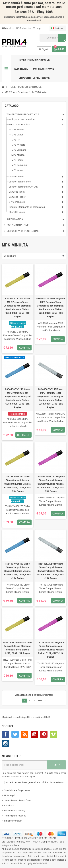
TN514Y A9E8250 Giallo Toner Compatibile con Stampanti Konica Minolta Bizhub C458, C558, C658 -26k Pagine (17, 484)
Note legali (10, 795)
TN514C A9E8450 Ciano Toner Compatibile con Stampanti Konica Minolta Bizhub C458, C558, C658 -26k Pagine (17, 571)
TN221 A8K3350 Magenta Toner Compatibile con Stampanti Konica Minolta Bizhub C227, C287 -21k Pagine (51, 650)
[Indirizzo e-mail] (24, 765)
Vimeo (53, 734)
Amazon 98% (24, 12)
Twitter (15, 734)
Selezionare (10, 256)
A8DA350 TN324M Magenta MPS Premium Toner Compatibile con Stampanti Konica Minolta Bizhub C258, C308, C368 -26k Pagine (51, 308)
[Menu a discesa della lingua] (58, 28)
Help (37, 28)
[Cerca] (53, 38)
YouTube (34, 734)
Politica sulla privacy (15, 811)
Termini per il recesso (15, 816)
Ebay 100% (45, 12)
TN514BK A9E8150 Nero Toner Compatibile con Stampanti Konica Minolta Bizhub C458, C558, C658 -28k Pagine (51, 571)
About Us (8, 28)
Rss (25, 734)
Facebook (5, 734)
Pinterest (44, 734)
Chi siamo (9, 806)
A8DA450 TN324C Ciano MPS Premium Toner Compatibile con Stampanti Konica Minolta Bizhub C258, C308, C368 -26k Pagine (17, 398)
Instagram (5, 743)
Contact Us (24, 28)
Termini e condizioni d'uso (17, 800)
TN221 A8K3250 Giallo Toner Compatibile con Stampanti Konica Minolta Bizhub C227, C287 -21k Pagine (17, 648)
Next (42, 700)
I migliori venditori (13, 821)
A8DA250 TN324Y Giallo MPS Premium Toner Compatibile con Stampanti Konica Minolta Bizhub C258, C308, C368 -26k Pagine (17, 308)
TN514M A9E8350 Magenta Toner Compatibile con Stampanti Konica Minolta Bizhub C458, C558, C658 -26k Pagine (51, 484)
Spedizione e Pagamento (17, 790)
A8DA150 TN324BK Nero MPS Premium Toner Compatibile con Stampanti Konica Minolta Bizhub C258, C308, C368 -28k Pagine (51, 398)
